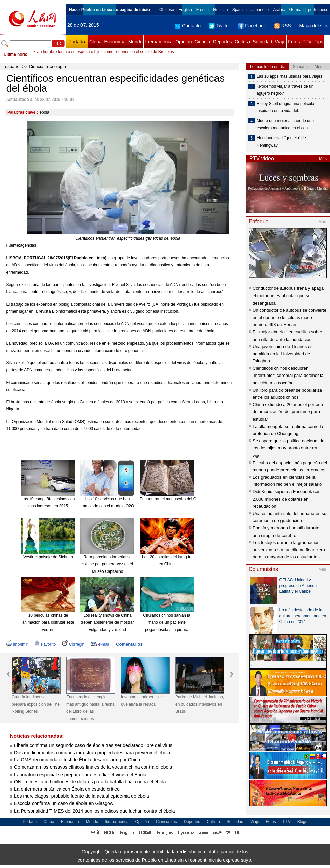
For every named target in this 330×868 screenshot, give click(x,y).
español (13, 66)
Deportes (222, 42)
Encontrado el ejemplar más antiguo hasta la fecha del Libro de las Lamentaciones (90, 708)
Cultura (242, 42)
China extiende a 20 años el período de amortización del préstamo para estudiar (288, 412)
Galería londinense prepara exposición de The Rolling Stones (36, 704)
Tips (319, 42)
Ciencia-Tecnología (48, 66)
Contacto (188, 26)
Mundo (136, 42)
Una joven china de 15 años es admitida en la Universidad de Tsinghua (283, 354)
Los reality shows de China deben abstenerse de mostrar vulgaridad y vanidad (108, 622)
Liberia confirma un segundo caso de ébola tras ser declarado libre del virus (93, 745)
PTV (307, 42)
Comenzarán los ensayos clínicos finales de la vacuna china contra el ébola (93, 767)
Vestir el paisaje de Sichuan (48, 557)
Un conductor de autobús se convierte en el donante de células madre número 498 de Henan (289, 317)
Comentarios (129, 644)
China (95, 42)
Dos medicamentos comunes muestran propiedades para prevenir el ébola (92, 753)
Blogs (302, 822)
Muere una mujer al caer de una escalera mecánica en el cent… (285, 124)
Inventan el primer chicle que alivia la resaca (143, 701)
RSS (283, 26)
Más (323, 159)
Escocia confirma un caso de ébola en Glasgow (64, 803)
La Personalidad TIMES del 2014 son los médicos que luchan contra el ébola (95, 811)
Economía (115, 42)
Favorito (45, 644)
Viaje (280, 42)
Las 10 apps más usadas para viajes (289, 76)
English (185, 10)
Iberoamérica (159, 42)
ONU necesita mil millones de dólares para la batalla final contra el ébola (90, 782)
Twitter (220, 26)
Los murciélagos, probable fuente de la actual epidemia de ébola (82, 796)
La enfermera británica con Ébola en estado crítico (67, 789)
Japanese (260, 10)
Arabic (279, 10)
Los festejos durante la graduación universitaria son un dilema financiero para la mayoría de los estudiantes (289, 550)
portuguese (318, 10)
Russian (220, 10)
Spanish (240, 10)
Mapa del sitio (314, 26)
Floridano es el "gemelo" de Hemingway (281, 142)
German (296, 10)
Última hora (15, 54)
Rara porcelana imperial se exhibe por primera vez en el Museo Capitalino (107, 564)
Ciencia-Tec (167, 822)
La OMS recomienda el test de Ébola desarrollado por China (77, 760)
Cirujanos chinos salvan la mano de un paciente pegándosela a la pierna (167, 622)
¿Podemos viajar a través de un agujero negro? (285, 90)
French (203, 10)
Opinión (184, 42)
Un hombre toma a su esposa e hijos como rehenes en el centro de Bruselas (105, 54)
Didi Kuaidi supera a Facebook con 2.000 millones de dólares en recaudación (287, 499)
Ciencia (202, 42)
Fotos (294, 42)
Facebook (252, 26)
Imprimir (17, 644)
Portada (77, 42)
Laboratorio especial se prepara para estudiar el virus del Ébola (80, 775)
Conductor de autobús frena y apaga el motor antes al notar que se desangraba (288, 295)
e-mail (100, 644)
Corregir (73, 644)
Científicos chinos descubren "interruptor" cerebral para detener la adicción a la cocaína (288, 376)
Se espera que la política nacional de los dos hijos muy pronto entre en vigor (288, 448)
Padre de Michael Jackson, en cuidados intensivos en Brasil (200, 704)
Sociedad (262, 42)
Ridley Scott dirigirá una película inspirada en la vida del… (285, 107)
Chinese (167, 10)
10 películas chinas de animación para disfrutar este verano (48, 622)
